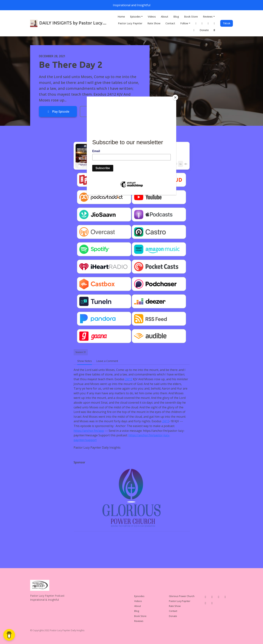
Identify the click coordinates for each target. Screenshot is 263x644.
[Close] (175, 97)
